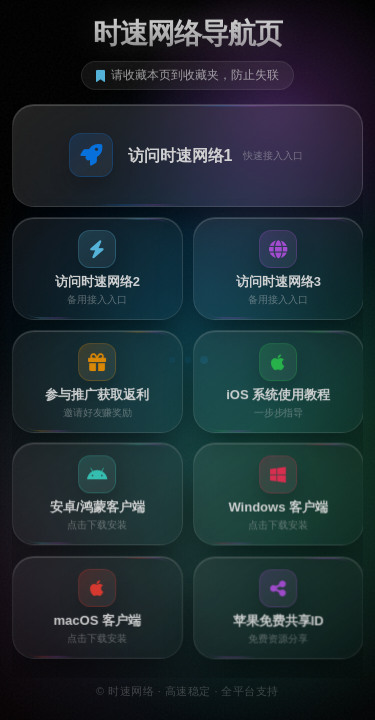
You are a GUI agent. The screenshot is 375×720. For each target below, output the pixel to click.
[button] (187, 155)
